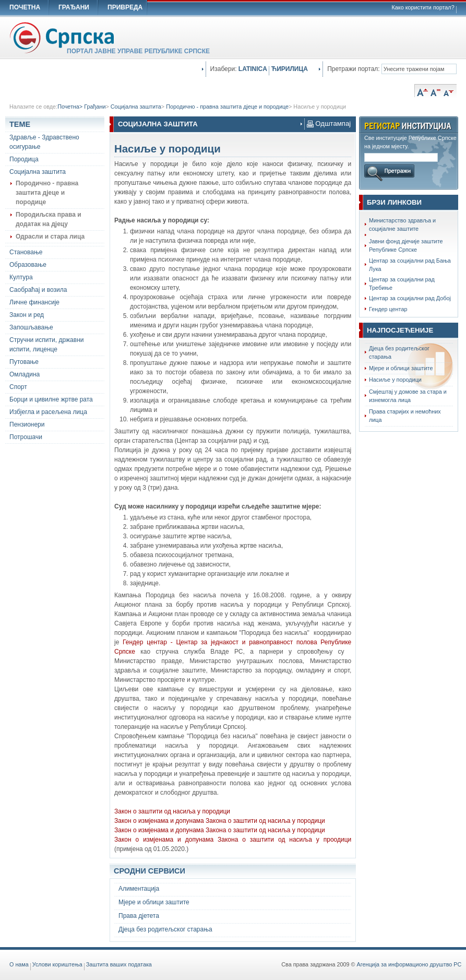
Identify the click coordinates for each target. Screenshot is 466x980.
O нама (19, 964)
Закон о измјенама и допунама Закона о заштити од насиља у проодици (233, 840)
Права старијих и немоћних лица (405, 416)
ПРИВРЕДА (125, 7)
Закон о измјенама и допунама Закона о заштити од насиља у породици (220, 830)
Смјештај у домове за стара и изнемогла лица (408, 396)
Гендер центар (388, 309)
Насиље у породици (320, 107)
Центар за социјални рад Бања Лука (410, 265)
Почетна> (71, 107)
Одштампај (329, 123)
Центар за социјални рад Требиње (402, 284)
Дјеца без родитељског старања (399, 352)
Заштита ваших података (119, 964)
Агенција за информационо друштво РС (409, 964)
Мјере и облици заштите (401, 368)
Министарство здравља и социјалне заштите (402, 225)
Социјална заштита (136, 107)
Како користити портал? (423, 7)
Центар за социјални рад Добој (410, 298)
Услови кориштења (57, 964)
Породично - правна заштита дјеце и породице (227, 107)
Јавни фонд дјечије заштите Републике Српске (406, 245)
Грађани (95, 107)
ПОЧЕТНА (25, 7)
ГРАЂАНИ (74, 7)
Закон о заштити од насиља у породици (172, 811)
